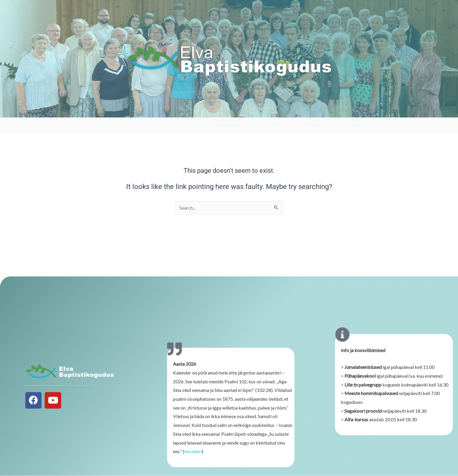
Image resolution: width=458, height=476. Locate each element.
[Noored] (187, 112)
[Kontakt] (271, 112)
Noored (187, 125)
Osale (144, 125)
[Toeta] (356, 112)
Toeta (356, 125)
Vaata (102, 125)
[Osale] (144, 112)
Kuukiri (314, 125)
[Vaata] (102, 112)
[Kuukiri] (314, 112)
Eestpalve (229, 125)
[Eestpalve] (229, 112)
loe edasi (193, 455)
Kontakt (271, 125)
